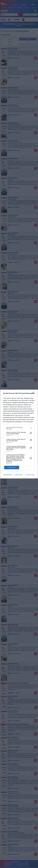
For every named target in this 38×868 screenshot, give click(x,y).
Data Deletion (8, 475)
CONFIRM (12, 467)
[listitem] (19, 428)
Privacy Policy (30, 475)
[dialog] (19, 434)
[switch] (30, 433)
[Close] (34, 393)
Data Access (19, 475)
